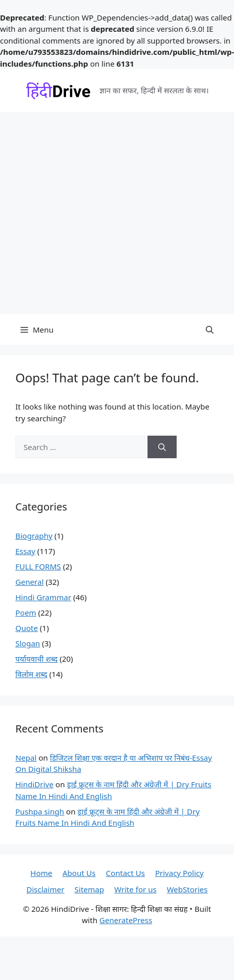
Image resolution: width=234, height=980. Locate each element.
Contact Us (125, 873)
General (29, 582)
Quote (27, 628)
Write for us (135, 889)
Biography (34, 536)
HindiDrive (34, 784)
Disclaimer (46, 889)
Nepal (26, 758)
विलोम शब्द (31, 674)
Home (41, 873)
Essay (25, 551)
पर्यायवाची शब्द (37, 659)
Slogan (28, 643)
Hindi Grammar (43, 597)
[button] (210, 330)
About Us (79, 873)
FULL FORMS (38, 566)
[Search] (162, 447)
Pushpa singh (40, 811)
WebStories (187, 889)
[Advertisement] (96, 213)
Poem (26, 612)
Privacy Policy (179, 873)
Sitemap (90, 889)
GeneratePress (126, 920)
